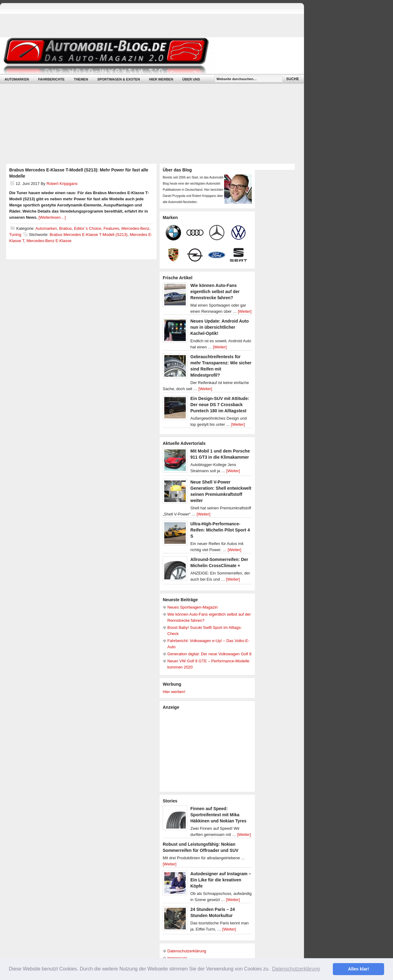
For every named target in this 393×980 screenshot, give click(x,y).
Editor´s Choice (88, 228)
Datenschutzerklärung (187, 951)
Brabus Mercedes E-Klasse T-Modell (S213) (89, 235)
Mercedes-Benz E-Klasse (49, 241)
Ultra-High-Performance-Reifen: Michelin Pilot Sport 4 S (220, 530)
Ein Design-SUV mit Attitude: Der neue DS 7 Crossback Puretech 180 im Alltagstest (220, 405)
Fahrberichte (51, 79)
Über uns (191, 79)
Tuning (15, 235)
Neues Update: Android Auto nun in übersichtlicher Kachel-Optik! (220, 327)
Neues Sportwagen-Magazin (193, 607)
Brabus (65, 228)
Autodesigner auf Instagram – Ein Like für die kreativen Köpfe (221, 880)
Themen (81, 79)
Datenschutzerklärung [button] (296, 969)
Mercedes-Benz (136, 228)
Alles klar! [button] (358, 969)
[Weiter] (245, 311)
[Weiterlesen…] (52, 217)
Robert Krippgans (62, 184)
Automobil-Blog (147, 55)
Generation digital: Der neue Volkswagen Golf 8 (209, 654)
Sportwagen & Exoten (119, 79)
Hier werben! (174, 692)
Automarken (17, 79)
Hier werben (161, 79)
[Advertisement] (209, 750)
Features (111, 228)
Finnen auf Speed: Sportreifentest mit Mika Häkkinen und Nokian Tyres (218, 815)
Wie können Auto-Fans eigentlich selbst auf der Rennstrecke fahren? (215, 292)
